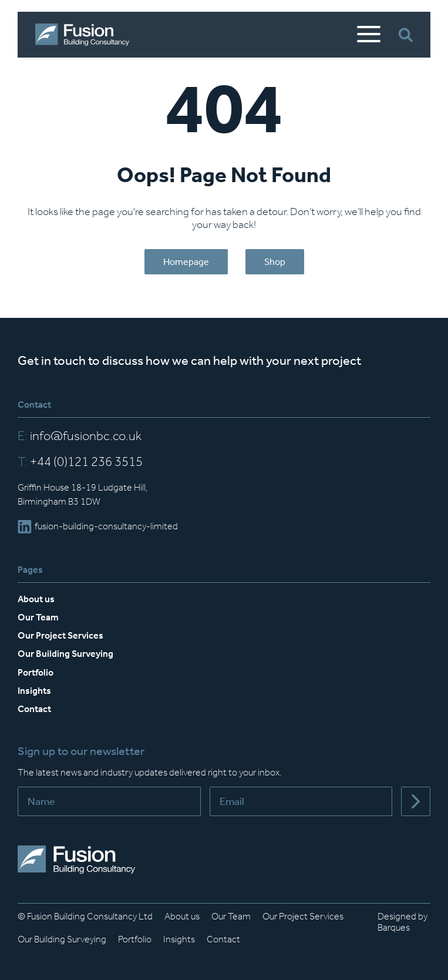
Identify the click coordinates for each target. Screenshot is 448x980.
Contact (34, 709)
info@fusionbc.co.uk (80, 436)
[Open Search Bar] (405, 35)
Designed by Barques (402, 922)
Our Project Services (60, 635)
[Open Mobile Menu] (369, 35)
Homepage (186, 262)
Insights (34, 691)
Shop (275, 262)
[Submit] (416, 801)
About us (36, 599)
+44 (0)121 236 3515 (80, 462)
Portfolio (36, 672)
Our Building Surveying (65, 654)
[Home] (82, 35)
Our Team (38, 617)
